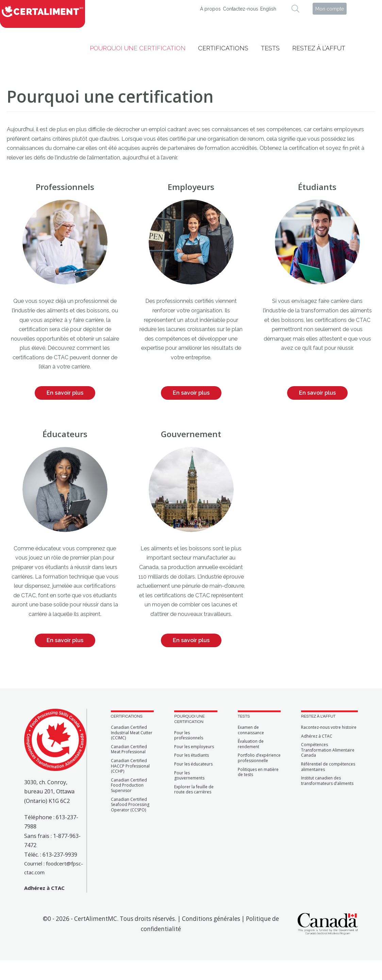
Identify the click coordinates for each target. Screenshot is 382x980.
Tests (270, 48)
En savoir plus (65, 393)
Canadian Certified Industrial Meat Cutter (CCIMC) (132, 733)
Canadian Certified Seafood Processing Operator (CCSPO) (130, 805)
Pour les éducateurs (193, 764)
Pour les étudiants (192, 755)
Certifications (223, 48)
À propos (210, 9)
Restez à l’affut (319, 48)
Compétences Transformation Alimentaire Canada (328, 750)
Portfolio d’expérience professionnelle (259, 758)
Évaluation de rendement (251, 744)
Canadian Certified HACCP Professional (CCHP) (130, 766)
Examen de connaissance (251, 730)
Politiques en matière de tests (258, 772)
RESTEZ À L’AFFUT (318, 716)
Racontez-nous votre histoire (329, 727)
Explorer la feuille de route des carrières (194, 789)
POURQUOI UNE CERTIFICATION (189, 719)
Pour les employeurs (194, 747)
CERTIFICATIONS (127, 716)
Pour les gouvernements (189, 776)
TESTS (244, 716)
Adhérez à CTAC (317, 736)
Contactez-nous (240, 9)
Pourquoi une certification (138, 48)
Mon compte (330, 9)
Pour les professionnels (189, 735)
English (268, 9)
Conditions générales (211, 919)
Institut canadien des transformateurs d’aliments (327, 781)
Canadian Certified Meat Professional (129, 749)
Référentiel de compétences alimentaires (328, 767)
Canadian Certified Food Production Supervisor (129, 785)
